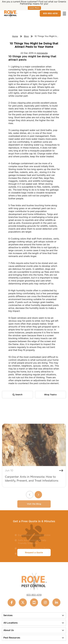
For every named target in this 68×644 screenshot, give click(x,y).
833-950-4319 (50, 13)
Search (17, 395)
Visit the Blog (34, 508)
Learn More (34, 8)
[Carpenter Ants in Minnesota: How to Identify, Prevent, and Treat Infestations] (34, 449)
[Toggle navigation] (64, 14)
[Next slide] (38, 499)
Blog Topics (51, 395)
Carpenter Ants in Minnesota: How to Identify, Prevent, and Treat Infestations (32, 483)
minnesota (42, 53)
